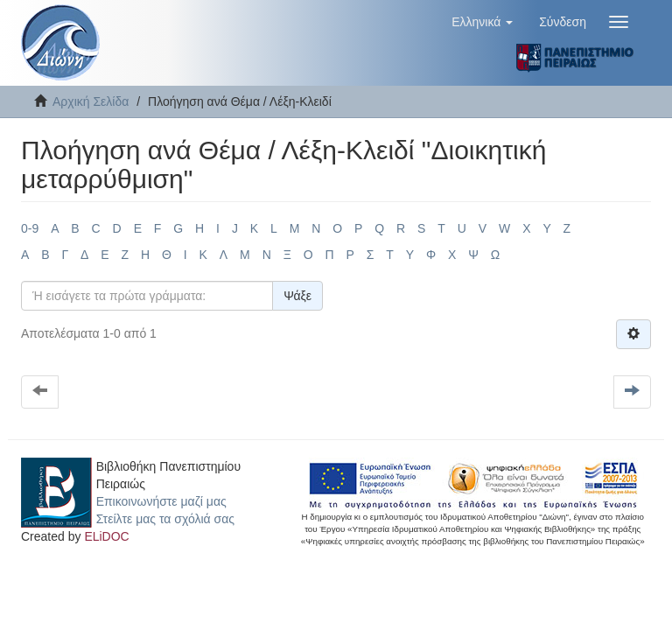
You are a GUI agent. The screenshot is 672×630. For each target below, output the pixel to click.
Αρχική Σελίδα (91, 101)
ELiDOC (106, 536)
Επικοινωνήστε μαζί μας (161, 501)
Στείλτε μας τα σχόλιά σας (165, 519)
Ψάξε (297, 296)
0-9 (30, 228)
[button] (482, 22)
